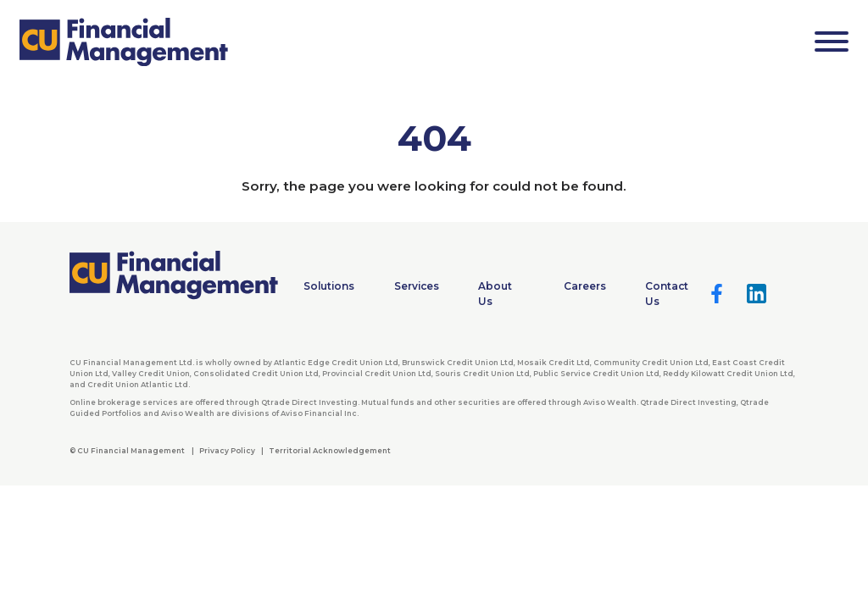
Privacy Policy (227, 451)
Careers (585, 286)
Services (417, 286)
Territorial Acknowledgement (330, 451)
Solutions (329, 286)
